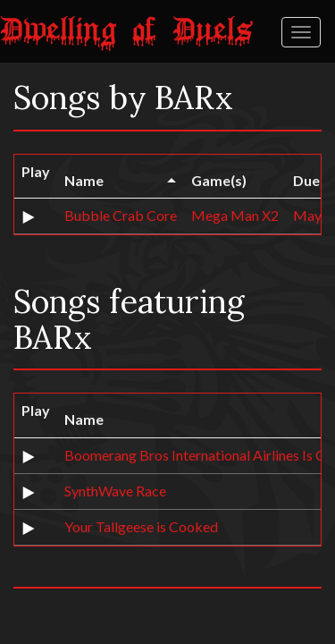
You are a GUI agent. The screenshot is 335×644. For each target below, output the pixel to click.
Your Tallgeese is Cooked (141, 526)
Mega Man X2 (235, 215)
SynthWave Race (115, 491)
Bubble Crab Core (121, 215)
